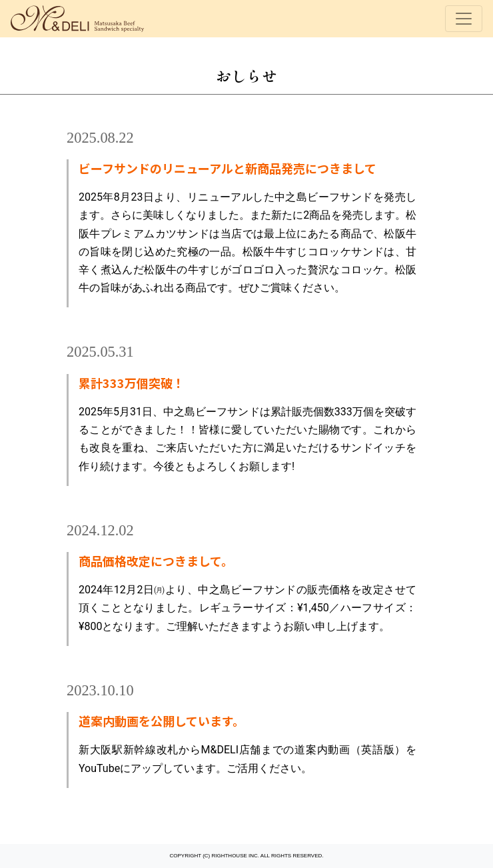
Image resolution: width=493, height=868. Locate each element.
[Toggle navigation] (464, 19)
